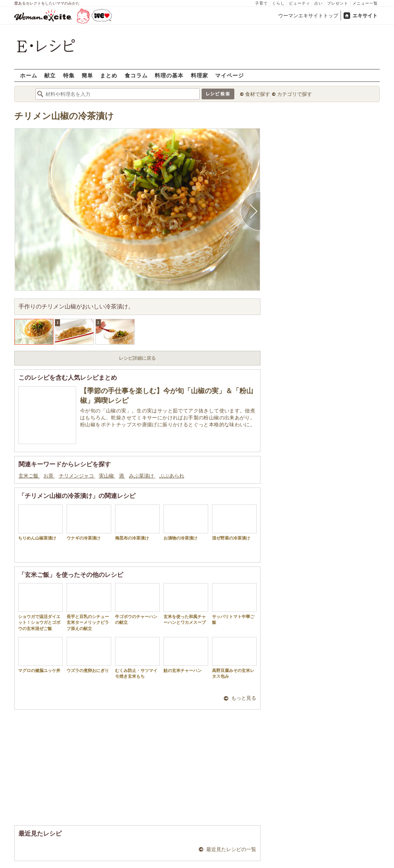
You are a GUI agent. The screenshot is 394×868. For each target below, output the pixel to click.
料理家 (200, 75)
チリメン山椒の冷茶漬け (64, 116)
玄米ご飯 (29, 476)
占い (319, 3)
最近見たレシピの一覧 (231, 849)
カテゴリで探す (295, 94)
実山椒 (107, 476)
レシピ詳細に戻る (137, 358)
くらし (278, 3)
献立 (50, 75)
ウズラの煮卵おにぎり (89, 655)
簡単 (87, 75)
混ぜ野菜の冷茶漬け (234, 522)
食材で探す (258, 94)
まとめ (109, 75)
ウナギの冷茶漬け (89, 522)
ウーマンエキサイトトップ (308, 16)
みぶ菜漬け (142, 476)
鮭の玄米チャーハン (186, 655)
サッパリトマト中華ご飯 (234, 604)
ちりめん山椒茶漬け (40, 522)
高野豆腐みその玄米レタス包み (234, 658)
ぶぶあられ (172, 476)
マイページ (230, 75)
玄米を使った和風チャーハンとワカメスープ (186, 604)
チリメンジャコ (77, 476)
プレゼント (338, 3)
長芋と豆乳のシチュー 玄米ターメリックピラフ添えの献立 (90, 607)
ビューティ (300, 3)
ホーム (29, 75)
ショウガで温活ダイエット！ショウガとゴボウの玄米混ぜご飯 (40, 607)
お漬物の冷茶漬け (186, 522)
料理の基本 (169, 75)
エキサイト (365, 16)
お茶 (49, 476)
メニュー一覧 (365, 3)
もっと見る (244, 698)
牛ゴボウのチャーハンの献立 (137, 604)
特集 (69, 75)
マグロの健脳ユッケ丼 (40, 655)
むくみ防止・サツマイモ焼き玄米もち (137, 658)
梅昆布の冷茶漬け (137, 522)
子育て (261, 3)
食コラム (136, 75)
